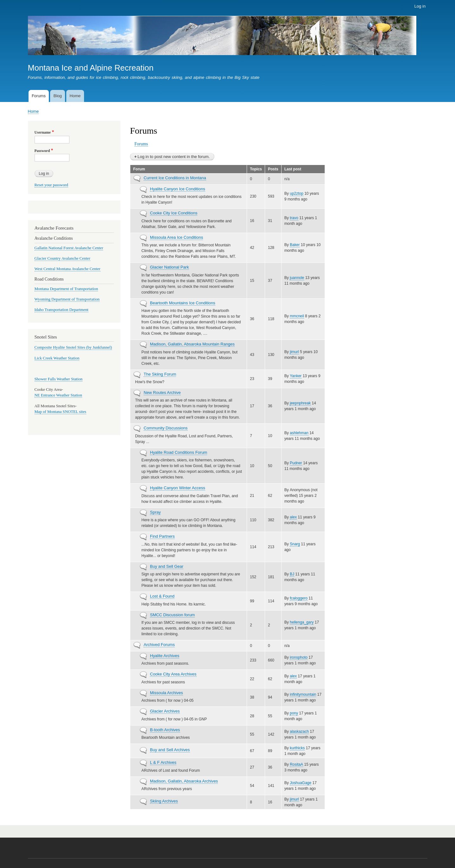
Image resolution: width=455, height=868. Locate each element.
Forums (39, 96)
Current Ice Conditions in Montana (175, 178)
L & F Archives (163, 762)
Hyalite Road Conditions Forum (179, 452)
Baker (295, 245)
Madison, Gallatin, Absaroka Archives (184, 781)
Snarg (295, 544)
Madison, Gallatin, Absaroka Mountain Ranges (192, 344)
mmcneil (297, 316)
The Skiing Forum (160, 374)
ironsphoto (299, 657)
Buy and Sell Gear (167, 566)
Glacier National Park (169, 267)
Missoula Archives (166, 693)
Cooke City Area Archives (173, 674)
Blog (58, 96)
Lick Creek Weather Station (57, 358)
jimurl (294, 352)
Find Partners (162, 536)
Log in (420, 6)
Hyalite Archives (165, 656)
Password (42, 151)
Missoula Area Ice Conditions (176, 237)
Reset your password (52, 185)
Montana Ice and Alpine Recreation (91, 68)
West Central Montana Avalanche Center (68, 269)
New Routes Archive (162, 393)
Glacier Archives (165, 711)
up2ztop (297, 193)
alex (293, 517)
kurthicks (297, 748)
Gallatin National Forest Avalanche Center (69, 248)
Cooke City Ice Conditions (174, 213)
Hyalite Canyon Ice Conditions (178, 189)
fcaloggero (299, 598)
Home (75, 96)
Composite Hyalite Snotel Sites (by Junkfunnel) (73, 347)
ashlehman (299, 433)
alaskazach (299, 732)
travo (294, 218)
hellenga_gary (302, 622)
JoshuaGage (301, 783)
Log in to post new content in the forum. (174, 157)
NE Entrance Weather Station (58, 395)
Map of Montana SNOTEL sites (61, 412)
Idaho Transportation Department (62, 310)
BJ (292, 574)
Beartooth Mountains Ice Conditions (183, 303)
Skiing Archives (164, 801)
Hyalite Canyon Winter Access (178, 488)
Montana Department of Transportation (66, 289)
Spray (155, 512)
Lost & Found (162, 596)
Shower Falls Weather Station (59, 379)
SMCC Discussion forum (172, 615)
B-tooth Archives (165, 730)
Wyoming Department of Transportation (67, 299)
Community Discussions (166, 428)
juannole (297, 278)
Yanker (296, 376)
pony (294, 713)
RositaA (296, 764)
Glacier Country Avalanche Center (62, 258)
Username (43, 132)
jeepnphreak (300, 403)
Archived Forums (159, 645)
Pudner (296, 463)
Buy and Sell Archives (170, 750)
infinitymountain (303, 694)
